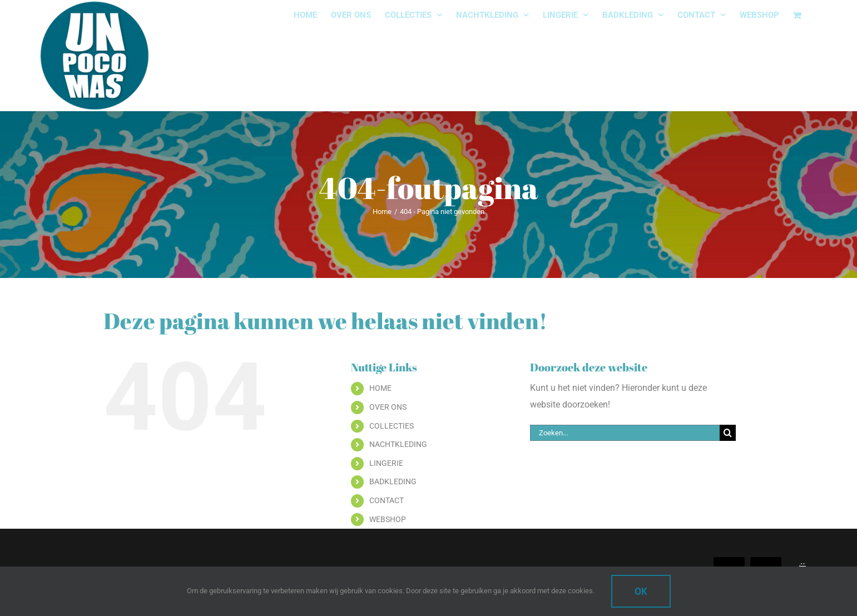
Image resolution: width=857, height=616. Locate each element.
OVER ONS (388, 407)
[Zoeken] (728, 433)
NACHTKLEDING (398, 444)
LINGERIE (386, 463)
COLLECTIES (392, 426)
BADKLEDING (393, 481)
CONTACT (387, 500)
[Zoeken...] (625, 433)
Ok (641, 591)
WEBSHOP (388, 519)
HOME (380, 388)
